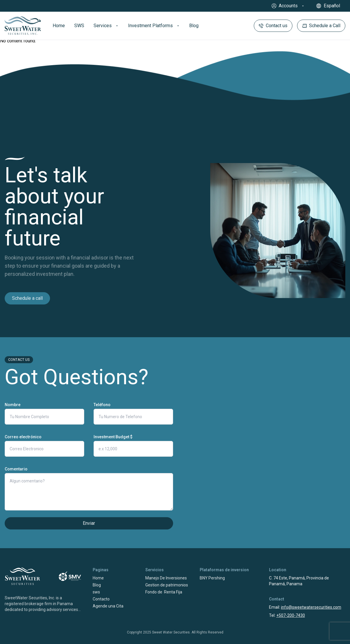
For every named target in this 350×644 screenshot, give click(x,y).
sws (96, 592)
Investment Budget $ (113, 437)
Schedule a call (27, 298)
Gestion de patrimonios (167, 585)
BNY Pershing (212, 578)
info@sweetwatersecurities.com (311, 607)
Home (98, 578)
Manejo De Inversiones (166, 578)
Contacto (101, 599)
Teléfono (102, 405)
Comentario (16, 469)
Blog (97, 585)
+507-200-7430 (291, 615)
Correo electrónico (23, 437)
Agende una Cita (108, 606)
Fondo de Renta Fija (164, 592)
